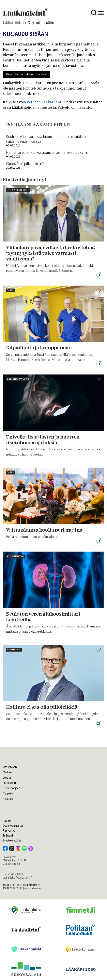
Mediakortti (10, 772)
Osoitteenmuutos (13, 826)
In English (8, 836)
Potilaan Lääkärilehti (45, 102)
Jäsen (11, 290)
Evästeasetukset (13, 840)
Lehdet (7, 778)
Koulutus (8, 799)
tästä (42, 94)
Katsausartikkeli (18, 379)
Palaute (7, 821)
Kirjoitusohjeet (11, 788)
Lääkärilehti (13, 23)
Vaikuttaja (14, 649)
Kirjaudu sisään (41, 23)
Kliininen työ (15, 556)
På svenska (9, 831)
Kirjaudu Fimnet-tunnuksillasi (27, 74)
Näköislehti (9, 783)
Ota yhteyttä (10, 767)
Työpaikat (9, 793)
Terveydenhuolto (18, 190)
